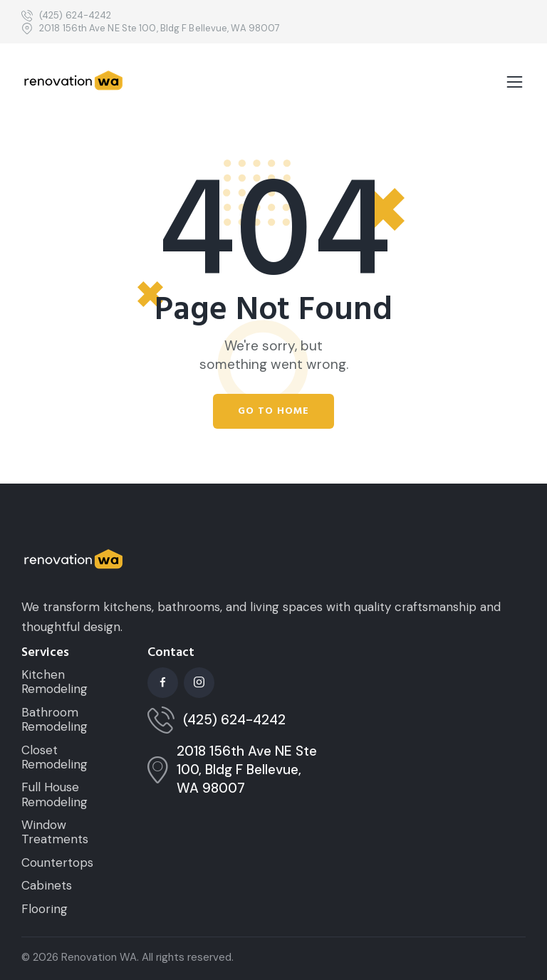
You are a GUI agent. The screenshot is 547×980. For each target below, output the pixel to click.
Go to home (273, 411)
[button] (515, 83)
